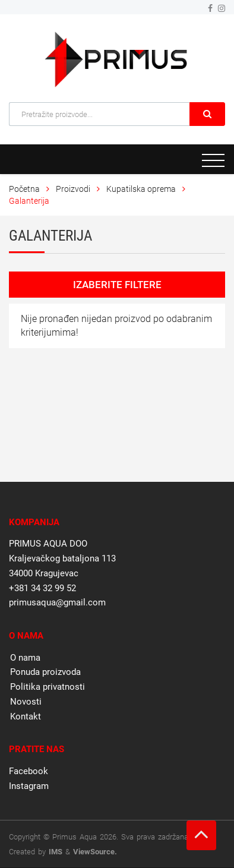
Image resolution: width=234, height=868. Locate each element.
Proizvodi (74, 189)
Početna (24, 189)
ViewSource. (95, 852)
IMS (56, 852)
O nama (25, 658)
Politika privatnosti (48, 687)
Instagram (29, 786)
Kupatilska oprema (141, 189)
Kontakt (26, 717)
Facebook (29, 771)
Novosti (26, 702)
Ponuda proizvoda (45, 672)
